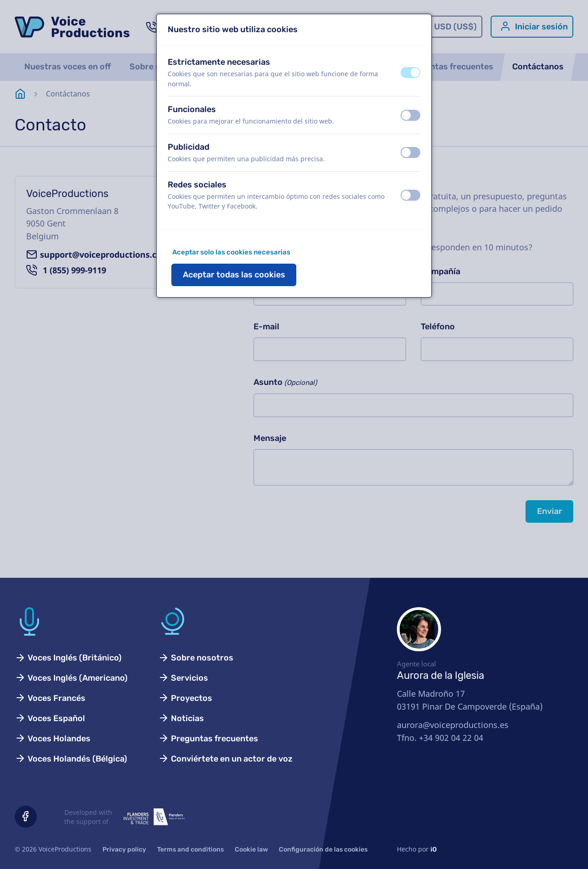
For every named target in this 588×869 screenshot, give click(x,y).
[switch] (410, 73)
